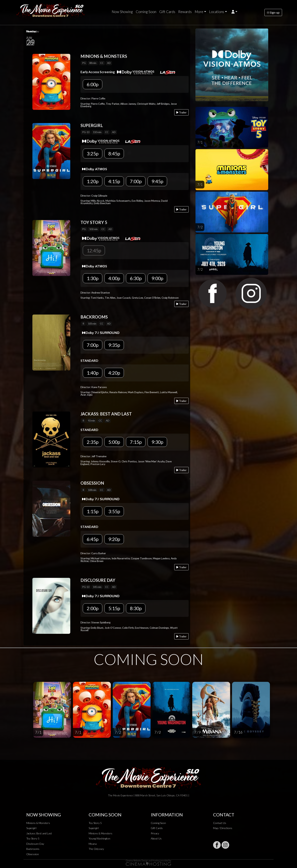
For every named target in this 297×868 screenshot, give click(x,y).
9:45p (157, 181)
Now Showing (122, 12)
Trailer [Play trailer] (181, 112)
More (199, 12)
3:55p (114, 511)
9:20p (114, 539)
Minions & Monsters (38, 823)
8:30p (136, 608)
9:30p (157, 442)
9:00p (157, 278)
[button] (234, 12)
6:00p (93, 84)
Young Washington (99, 838)
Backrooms (33, 849)
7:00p (136, 181)
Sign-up (273, 12)
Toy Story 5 (33, 838)
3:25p (93, 153)
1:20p (93, 181)
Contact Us (220, 823)
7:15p (136, 442)
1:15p (93, 511)
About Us (156, 838)
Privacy (155, 833)
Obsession (33, 854)
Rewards (185, 12)
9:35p (114, 345)
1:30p (93, 278)
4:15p (114, 181)
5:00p (114, 442)
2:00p (93, 608)
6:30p (136, 278)
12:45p (94, 250)
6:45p (93, 539)
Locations (217, 12)
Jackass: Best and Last (39, 833)
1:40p (93, 373)
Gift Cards (167, 12)
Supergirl (31, 828)
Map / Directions (223, 828)
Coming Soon (146, 12)
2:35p (93, 442)
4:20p (114, 373)
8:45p (114, 153)
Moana (93, 844)
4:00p (114, 278)
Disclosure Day (35, 844)
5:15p (114, 608)
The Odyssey (96, 849)
